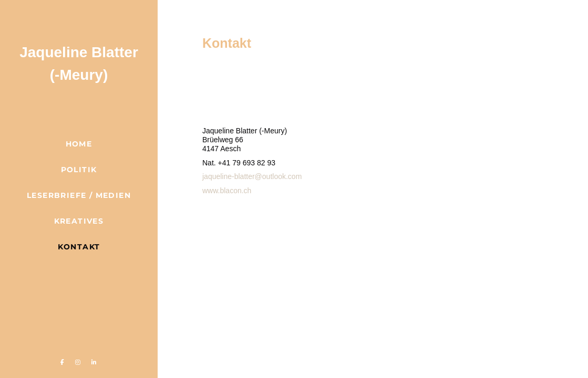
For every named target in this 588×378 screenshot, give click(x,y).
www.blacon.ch (227, 191)
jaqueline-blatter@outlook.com (252, 176)
